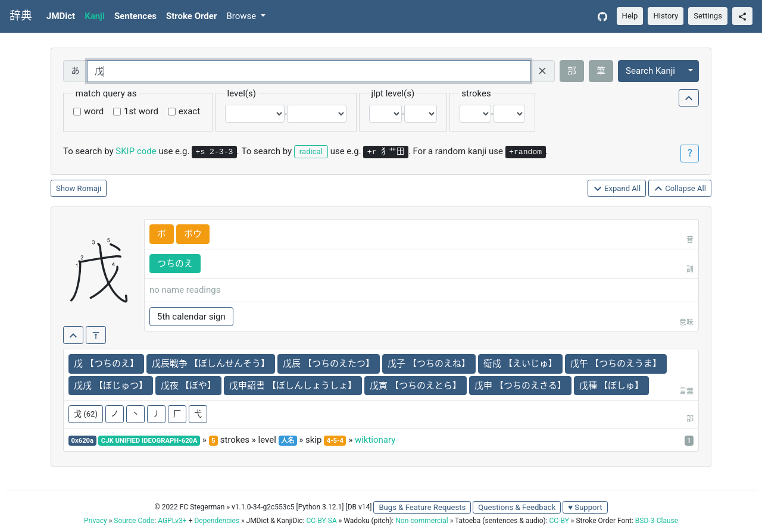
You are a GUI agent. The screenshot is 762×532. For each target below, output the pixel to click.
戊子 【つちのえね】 (429, 364)
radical (311, 151)
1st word (141, 111)
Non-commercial (421, 521)
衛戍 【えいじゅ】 (520, 364)
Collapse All (680, 189)
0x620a (83, 441)
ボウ (193, 234)
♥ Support (585, 507)
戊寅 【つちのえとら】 (416, 386)
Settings (708, 16)
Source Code (134, 521)
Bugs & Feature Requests (422, 507)
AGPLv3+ (172, 521)
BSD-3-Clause (657, 521)
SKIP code (136, 151)
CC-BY (559, 521)
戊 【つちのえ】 (106, 364)
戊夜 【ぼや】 (189, 386)
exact (189, 111)
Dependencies (216, 521)
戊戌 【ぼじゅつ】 (111, 386)
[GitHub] (602, 16)
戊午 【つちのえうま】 (616, 364)
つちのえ (175, 264)
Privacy (96, 521)
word (94, 111)
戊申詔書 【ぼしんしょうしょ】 (293, 386)
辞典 (21, 16)
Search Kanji (650, 71)
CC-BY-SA (321, 521)
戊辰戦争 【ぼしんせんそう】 (211, 364)
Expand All (617, 189)
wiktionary (375, 440)
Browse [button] (242, 16)
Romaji (90, 188)
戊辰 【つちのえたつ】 (329, 364)
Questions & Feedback (517, 507)
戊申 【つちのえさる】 (520, 386)
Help (630, 16)
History (666, 16)
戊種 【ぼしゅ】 (612, 386)
